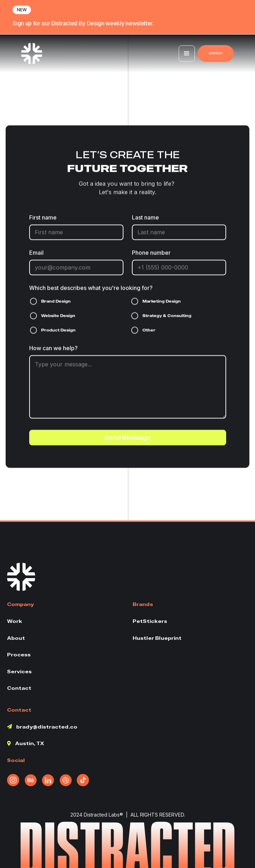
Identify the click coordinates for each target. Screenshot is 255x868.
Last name (145, 218)
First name (43, 218)
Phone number (151, 253)
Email (36, 253)
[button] (187, 54)
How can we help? (53, 349)
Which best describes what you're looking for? (91, 288)
